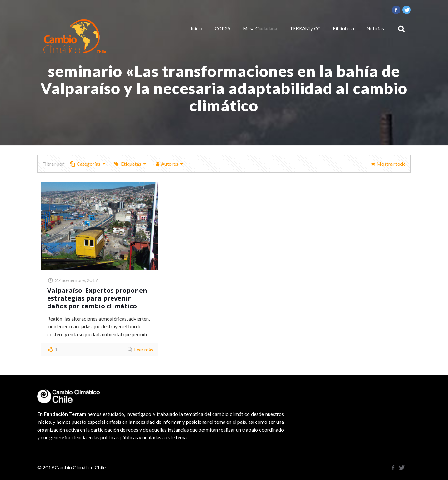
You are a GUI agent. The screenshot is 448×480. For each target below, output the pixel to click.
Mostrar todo (388, 164)
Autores (169, 164)
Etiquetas (131, 164)
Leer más (144, 349)
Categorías (88, 164)
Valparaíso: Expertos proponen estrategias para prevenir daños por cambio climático (97, 298)
